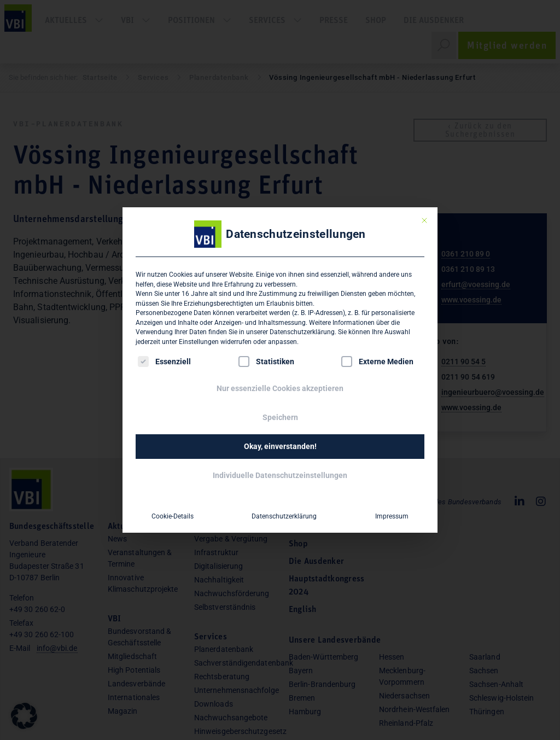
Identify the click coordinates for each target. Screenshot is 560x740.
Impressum (392, 516)
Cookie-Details (173, 516)
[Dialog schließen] (424, 220)
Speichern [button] (280, 417)
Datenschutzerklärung (302, 332)
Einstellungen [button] (199, 342)
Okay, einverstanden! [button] (280, 446)
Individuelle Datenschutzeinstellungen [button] (280, 475)
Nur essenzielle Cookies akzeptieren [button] (280, 388)
